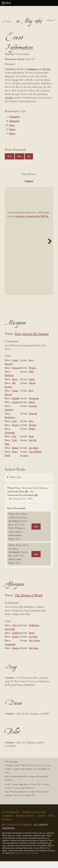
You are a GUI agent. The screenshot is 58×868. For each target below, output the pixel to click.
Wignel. (32, 375)
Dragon (15, 644)
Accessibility (11, 819)
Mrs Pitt (46, 69)
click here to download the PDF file (32, 223)
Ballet (12, 134)
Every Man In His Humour (32, 341)
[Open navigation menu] (3, 3)
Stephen (16, 409)
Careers (8, 823)
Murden (33, 432)
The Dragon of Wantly (29, 602)
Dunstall (33, 420)
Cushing (33, 413)
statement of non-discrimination (26, 860)
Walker (32, 436)
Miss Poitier (34, 647)
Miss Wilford (35, 459)
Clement (16, 375)
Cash (14, 428)
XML (19, 156)
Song (12, 125)
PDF (20, 181)
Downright (10, 440)
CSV (29, 156)
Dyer (31, 367)
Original (36, 181)
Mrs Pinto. (34, 655)
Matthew (9, 417)
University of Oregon (19, 832)
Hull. (31, 379)
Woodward (34, 405)
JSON (9, 156)
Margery (16, 655)
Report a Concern (34, 819)
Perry (31, 428)
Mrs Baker (34, 455)
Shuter (32, 409)
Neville (9, 98)
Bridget (15, 455)
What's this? (16, 484)
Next (49, 248)
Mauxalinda (10, 651)
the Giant (33, 644)
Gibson (32, 390)
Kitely (15, 386)
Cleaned (20, 188)
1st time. (24, 462)
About (42, 823)
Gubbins (16, 640)
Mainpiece (15, 117)
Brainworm (10, 424)
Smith (32, 386)
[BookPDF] (29, 248)
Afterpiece (14, 121)
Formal (15, 432)
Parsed (37, 188)
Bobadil (16, 405)
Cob (14, 443)
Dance (12, 130)
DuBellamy (33, 69)
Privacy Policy (25, 823)
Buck (31, 443)
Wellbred (9, 382)
